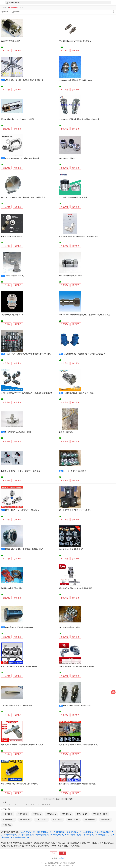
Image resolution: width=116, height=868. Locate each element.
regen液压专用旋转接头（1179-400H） (20, 627)
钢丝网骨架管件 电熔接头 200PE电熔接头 (75, 510)
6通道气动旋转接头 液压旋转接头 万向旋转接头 (19, 784)
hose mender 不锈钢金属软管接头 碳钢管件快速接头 (79, 119)
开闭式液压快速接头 (100, 814)
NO (29, 805)
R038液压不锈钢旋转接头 (11, 41)
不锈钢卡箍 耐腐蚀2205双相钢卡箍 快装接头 (22, 158)
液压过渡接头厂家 (27, 832)
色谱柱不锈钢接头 (66, 432)
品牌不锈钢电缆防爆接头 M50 (13, 315)
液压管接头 (37, 814)
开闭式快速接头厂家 (29, 835)
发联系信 (6, 51)
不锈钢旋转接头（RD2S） (15, 276)
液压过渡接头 (66, 814)
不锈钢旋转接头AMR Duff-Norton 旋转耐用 (17, 119)
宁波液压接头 (8, 814)
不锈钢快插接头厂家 (43, 832)
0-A (2, 805)
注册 (63, 853)
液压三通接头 (57, 820)
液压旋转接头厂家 (89, 832)
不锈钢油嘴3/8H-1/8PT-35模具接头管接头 (75, 41)
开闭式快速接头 (42, 820)
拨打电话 (18, 51)
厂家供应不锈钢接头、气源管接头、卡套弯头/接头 (78, 237)
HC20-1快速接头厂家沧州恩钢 (75, 471)
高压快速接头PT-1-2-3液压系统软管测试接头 (22, 510)
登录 (53, 853)
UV (43, 805)
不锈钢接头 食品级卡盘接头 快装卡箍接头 (79, 393)
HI (18, 805)
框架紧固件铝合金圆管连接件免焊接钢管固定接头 (78, 784)
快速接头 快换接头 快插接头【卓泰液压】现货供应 (21, 471)
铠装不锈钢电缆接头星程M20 (70, 276)
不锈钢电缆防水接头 (67, 158)
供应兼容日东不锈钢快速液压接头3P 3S (78, 706)
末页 (71, 799)
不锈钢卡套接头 (82, 814)
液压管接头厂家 (75, 832)
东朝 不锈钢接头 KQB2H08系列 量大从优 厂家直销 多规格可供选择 (27, 393)
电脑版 (62, 858)
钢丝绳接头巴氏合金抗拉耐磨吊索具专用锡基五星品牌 (22, 745)
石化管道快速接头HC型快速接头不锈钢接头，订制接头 (84, 354)
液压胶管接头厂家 (45, 835)
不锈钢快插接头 (8, 820)
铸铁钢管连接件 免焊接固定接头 (71, 549)
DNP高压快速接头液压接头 (69, 627)
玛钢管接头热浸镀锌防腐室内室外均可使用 (76, 588)
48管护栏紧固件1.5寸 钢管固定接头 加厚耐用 (76, 666)
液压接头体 (7, 825)
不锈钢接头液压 (90, 820)
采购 (113, 692)
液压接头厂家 (92, 835)
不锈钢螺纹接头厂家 (60, 832)
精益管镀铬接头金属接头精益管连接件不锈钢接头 (24, 80)
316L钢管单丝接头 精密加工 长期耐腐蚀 (16, 706)
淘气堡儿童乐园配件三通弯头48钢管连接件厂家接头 (79, 745)
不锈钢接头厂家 (104, 835)
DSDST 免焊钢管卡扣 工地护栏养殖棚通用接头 (19, 666)
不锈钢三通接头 (73, 820)
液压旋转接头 (51, 814)
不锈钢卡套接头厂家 (61, 835)
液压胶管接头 (23, 814)
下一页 (64, 799)
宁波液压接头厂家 (13, 835)
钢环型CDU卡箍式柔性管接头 (12, 588)
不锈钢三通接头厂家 (77, 835)
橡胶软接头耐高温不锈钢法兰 (12, 237)
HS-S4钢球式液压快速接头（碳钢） (19, 432)
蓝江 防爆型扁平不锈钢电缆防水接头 (73, 197)
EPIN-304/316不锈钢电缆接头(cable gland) (75, 80)
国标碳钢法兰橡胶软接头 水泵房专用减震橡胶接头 (25, 549)
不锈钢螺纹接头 (25, 820)
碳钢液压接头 (106, 820)
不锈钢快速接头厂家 (21, 837)
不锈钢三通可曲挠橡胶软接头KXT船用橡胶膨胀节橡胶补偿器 (28, 354)
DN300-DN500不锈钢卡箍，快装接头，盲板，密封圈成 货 (23, 197)
